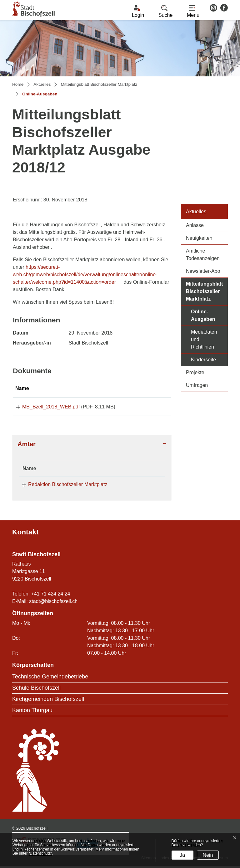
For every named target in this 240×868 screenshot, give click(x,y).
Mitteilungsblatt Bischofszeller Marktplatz (204, 291)
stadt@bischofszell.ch (53, 603)
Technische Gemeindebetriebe (50, 679)
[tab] (92, 446)
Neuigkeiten (199, 238)
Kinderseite (203, 360)
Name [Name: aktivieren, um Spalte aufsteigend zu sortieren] (22, 388)
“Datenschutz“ (40, 853)
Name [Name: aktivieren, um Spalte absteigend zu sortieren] (29, 471)
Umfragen (197, 385)
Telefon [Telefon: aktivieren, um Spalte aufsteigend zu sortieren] (133, 471)
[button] (165, 12)
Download (152, 408)
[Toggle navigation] (193, 12)
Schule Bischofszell (36, 690)
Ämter (27, 446)
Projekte (195, 372)
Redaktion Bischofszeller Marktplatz (68, 487)
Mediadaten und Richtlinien (204, 339)
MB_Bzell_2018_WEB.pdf (44, 407)
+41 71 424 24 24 (50, 596)
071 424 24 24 (141, 487)
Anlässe (195, 225)
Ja (182, 855)
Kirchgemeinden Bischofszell (48, 701)
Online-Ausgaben (209, 315)
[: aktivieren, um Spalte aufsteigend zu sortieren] (152, 389)
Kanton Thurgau (32, 712)
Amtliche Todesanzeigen (203, 255)
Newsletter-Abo (203, 271)
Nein (208, 855)
